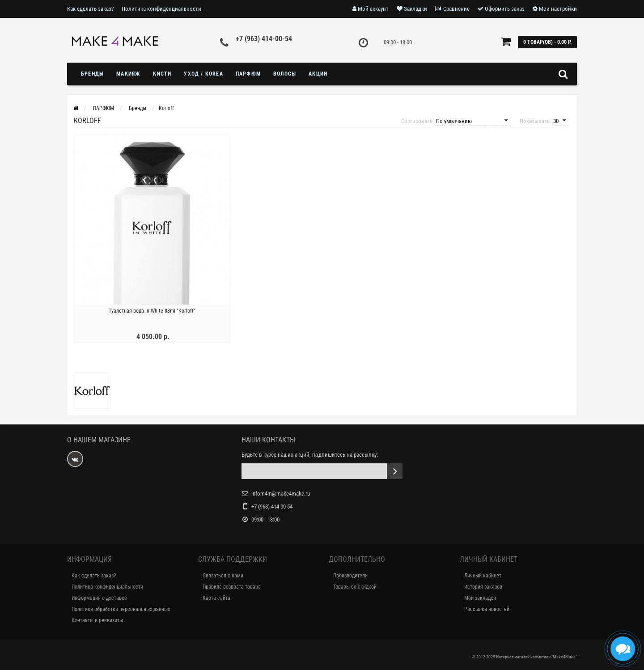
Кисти (162, 74)
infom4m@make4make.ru (281, 494)
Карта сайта (216, 598)
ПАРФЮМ (248, 74)
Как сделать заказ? (90, 9)
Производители (350, 576)
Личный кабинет (483, 576)
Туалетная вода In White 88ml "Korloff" (152, 311)
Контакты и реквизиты (97, 620)
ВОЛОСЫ (285, 74)
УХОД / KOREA (203, 74)
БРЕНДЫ (92, 74)
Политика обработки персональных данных (121, 609)
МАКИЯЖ (128, 74)
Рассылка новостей (487, 609)
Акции (318, 74)
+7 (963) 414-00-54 (264, 39)
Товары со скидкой (355, 587)
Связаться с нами (223, 576)
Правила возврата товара (232, 587)
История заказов (483, 587)
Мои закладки (480, 598)
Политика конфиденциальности (161, 9)
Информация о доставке (99, 598)
